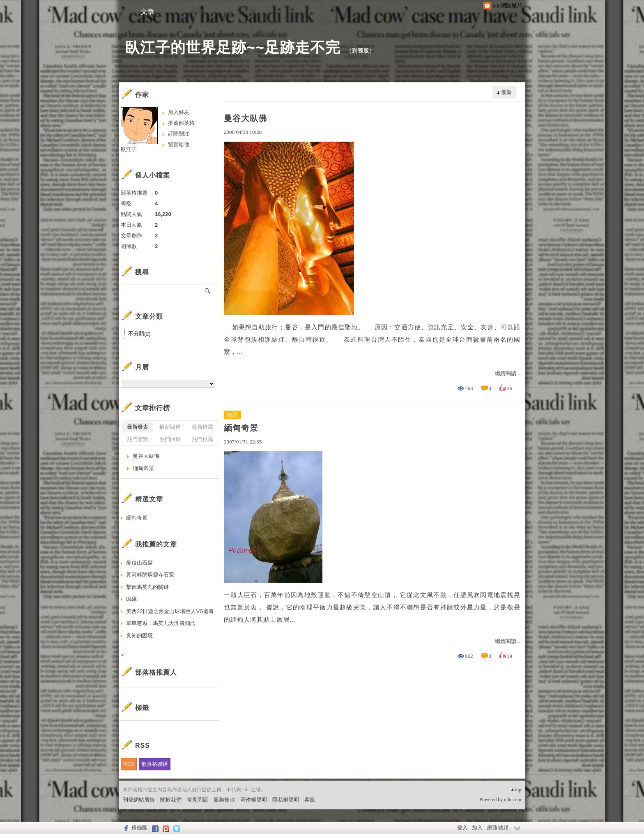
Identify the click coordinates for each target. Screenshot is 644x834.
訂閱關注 (179, 134)
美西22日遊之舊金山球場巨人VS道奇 (170, 611)
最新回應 (170, 427)
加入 (477, 828)
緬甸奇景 (241, 428)
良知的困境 (139, 635)
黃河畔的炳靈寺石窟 (150, 575)
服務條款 (224, 800)
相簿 (197, 12)
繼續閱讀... (508, 373)
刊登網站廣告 (139, 800)
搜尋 (208, 290)
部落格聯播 (155, 764)
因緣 (131, 599)
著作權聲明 (254, 800)
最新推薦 (202, 427)
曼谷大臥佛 (245, 118)
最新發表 (138, 427)
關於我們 (171, 800)
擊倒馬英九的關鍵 (147, 587)
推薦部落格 (181, 123)
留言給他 (179, 144)
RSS (129, 764)
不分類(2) (139, 334)
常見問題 (198, 800)
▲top (516, 790)
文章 (147, 12)
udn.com (513, 800)
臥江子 (129, 149)
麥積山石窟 (139, 563)
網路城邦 (498, 828)
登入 (462, 828)
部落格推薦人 (156, 672)
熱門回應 (170, 439)
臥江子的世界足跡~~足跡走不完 (233, 47)
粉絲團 (139, 828)
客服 (310, 800)
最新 (506, 92)
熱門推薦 (202, 439)
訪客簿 (246, 12)
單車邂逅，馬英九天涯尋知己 (161, 623)
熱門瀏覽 (138, 439)
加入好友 (179, 112)
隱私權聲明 (286, 800)
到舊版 (361, 51)
